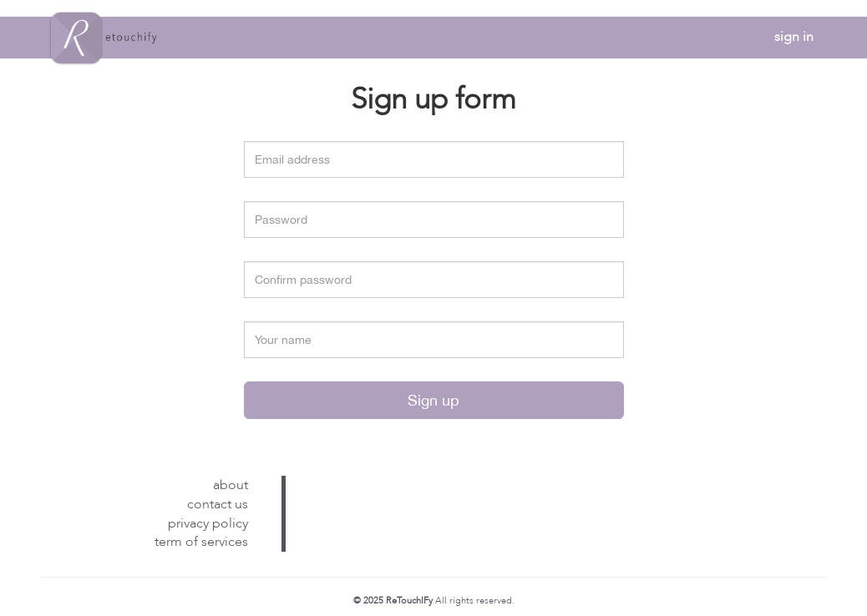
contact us (218, 504)
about (231, 485)
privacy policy (208, 523)
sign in (794, 37)
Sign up (433, 400)
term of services (201, 542)
